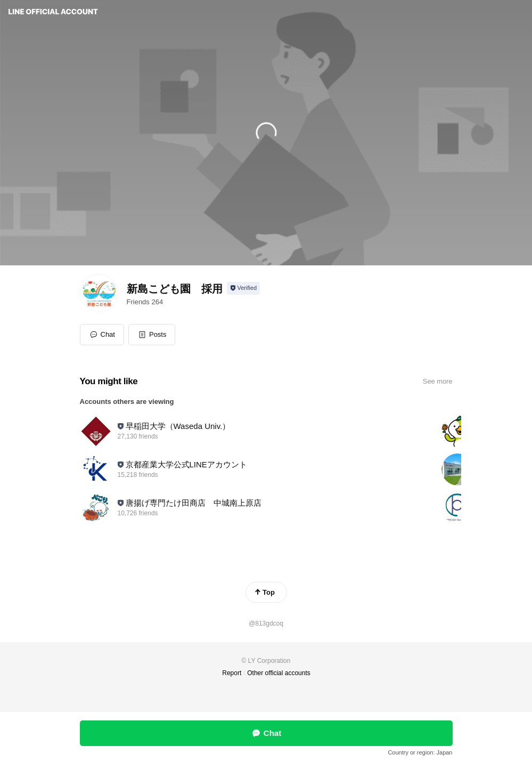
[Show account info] (244, 288)
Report (232, 673)
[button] (152, 335)
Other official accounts (279, 673)
